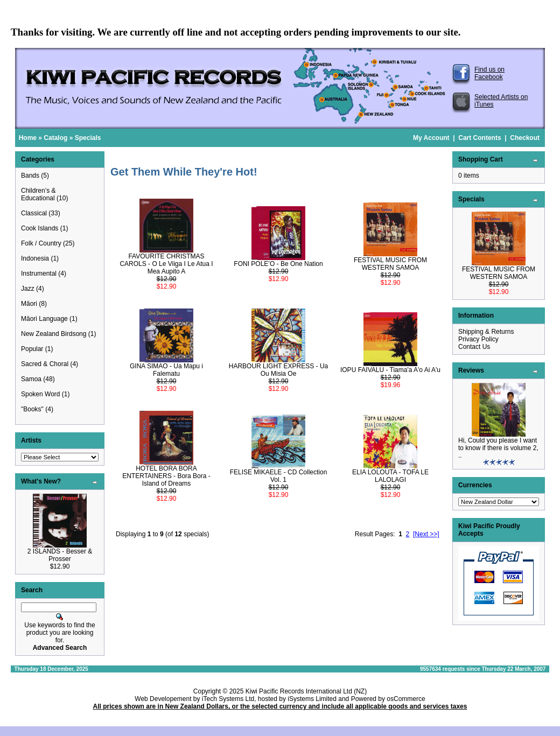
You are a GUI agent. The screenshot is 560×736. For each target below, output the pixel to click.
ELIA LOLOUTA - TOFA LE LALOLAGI (390, 476)
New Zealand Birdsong (54, 334)
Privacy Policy (478, 339)
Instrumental (39, 274)
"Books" (32, 409)
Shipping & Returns (486, 332)
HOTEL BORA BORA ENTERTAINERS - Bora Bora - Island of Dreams (166, 476)
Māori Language (44, 319)
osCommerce (406, 699)
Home (28, 138)
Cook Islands (40, 228)
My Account (431, 138)
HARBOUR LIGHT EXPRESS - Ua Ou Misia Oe (279, 370)
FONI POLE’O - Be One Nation (278, 264)
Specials (88, 138)
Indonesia (35, 258)
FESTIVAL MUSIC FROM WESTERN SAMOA (390, 264)
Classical (34, 213)
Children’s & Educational (38, 194)
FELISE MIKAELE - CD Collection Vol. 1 (279, 476)
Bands (30, 176)
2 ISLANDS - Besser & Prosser (60, 555)
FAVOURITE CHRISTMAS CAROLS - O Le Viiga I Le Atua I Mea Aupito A (166, 264)
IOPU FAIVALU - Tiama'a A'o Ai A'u (390, 370)
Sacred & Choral (45, 364)
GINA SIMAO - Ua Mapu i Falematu (166, 370)
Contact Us (474, 347)
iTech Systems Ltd (228, 699)
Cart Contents (479, 138)
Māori (29, 304)
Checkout (525, 138)
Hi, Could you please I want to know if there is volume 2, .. (498, 448)
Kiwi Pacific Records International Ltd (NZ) (306, 691)
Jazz (28, 289)
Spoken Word (41, 394)
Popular (32, 349)
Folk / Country (41, 243)
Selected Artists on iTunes (501, 101)
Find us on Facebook (489, 73)
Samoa (31, 379)
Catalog (55, 138)
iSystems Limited (312, 699)
